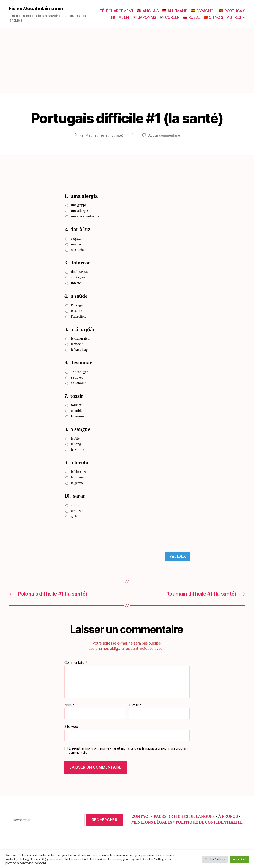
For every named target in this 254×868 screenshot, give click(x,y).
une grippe (79, 205)
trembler (77, 411)
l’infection (78, 316)
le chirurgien (80, 338)
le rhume (78, 450)
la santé (77, 311)
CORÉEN (170, 17)
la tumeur (78, 477)
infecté (76, 283)
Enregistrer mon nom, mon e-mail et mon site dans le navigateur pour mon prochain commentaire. (128, 750)
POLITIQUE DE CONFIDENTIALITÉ (209, 822)
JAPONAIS (144, 17)
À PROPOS (228, 816)
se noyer (77, 377)
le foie (75, 438)
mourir (76, 244)
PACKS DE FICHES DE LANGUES (184, 816)
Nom (70, 705)
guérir (76, 516)
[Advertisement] (127, 61)
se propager (79, 372)
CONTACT (141, 816)
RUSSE (192, 17)
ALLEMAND (175, 11)
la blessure (79, 472)
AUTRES (234, 17)
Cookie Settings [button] (215, 859)
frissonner (79, 416)
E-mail (135, 705)
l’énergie (77, 305)
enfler (75, 505)
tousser (76, 405)
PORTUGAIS (232, 11)
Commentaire (76, 662)
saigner (76, 238)
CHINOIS (214, 17)
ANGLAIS (148, 11)
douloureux (79, 272)
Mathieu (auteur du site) (104, 135)
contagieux (79, 277)
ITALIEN (120, 17)
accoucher (79, 250)
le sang (76, 444)
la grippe (77, 483)
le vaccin (77, 344)
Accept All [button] (240, 859)
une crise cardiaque (85, 216)
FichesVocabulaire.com (36, 9)
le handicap (79, 350)
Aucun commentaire (164, 135)
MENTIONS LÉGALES (152, 822)
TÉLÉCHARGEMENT (117, 11)
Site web (71, 726)
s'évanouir (79, 383)
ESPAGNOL (204, 11)
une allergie (80, 211)
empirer (77, 511)
